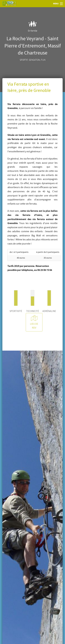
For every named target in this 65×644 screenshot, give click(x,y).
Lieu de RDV (34, 322)
